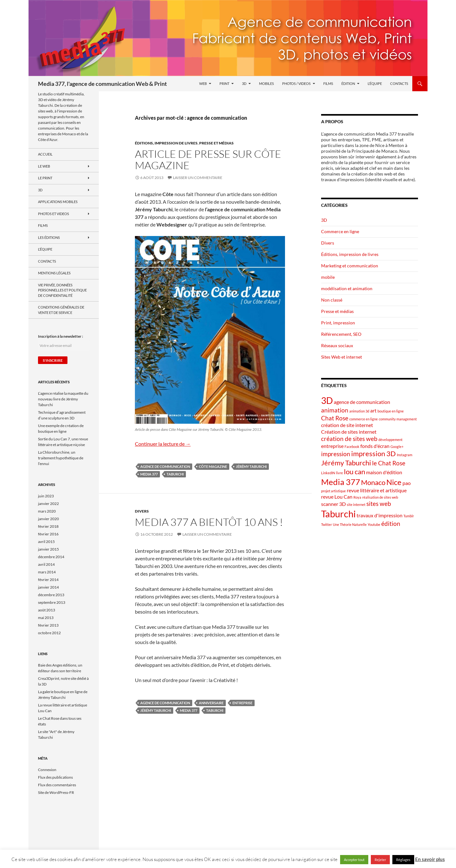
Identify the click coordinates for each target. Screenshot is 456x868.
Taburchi (175, 474)
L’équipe (375, 83)
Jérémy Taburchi (251, 466)
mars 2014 (47, 572)
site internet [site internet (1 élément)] (356, 504)
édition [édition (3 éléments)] (391, 523)
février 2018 (48, 526)
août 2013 (47, 610)
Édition (348, 83)
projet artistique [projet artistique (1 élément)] (333, 491)
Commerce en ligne (340, 231)
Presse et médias (216, 143)
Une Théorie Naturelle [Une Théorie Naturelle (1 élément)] (350, 524)
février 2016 (48, 534)
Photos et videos (54, 214)
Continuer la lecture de (163, 444)
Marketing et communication (350, 266)
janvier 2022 (48, 504)
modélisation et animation (347, 288)
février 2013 (48, 625)
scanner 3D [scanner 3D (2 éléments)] (333, 504)
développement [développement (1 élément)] (390, 440)
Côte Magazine (213, 466)
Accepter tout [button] (354, 860)
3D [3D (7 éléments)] (327, 400)
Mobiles (266, 83)
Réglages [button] (403, 860)
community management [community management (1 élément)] (398, 419)
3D (244, 83)
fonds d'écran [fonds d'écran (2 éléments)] (375, 446)
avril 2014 (46, 564)
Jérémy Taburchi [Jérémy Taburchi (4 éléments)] (346, 463)
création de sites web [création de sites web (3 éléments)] (349, 439)
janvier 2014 (48, 587)
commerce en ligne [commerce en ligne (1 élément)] (364, 419)
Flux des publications (55, 777)
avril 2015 (46, 542)
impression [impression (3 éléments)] (336, 454)
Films (328, 83)
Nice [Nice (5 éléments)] (394, 482)
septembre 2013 (52, 602)
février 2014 (48, 580)
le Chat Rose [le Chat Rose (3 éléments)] (389, 463)
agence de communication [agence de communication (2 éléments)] (362, 402)
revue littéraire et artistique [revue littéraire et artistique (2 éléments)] (377, 490)
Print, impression (338, 323)
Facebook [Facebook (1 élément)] (352, 447)
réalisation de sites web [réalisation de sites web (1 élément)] (380, 497)
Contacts (399, 83)
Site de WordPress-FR (56, 792)
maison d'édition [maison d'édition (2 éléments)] (384, 472)
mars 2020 (47, 511)
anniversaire (211, 703)
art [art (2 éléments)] (373, 410)
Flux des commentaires (57, 785)
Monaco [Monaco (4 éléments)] (373, 482)
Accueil (45, 154)
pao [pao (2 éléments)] (407, 483)
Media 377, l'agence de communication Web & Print (102, 84)
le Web (44, 166)
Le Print (45, 178)
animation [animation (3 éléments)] (335, 410)
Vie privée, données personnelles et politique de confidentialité (62, 290)
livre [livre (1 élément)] (339, 473)
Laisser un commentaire (198, 178)
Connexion (47, 770)
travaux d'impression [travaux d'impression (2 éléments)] (380, 515)
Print (224, 83)
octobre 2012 (49, 633)
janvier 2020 (48, 519)
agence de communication (165, 466)
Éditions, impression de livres (166, 143)
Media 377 (149, 474)
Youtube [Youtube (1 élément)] (374, 524)
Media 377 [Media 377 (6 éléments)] (341, 482)
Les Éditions (49, 237)
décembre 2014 (51, 557)
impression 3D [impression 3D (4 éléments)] (374, 453)
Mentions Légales (54, 273)
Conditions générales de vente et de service (61, 310)
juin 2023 (46, 496)
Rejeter (380, 860)
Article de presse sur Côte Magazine (208, 160)
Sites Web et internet (342, 357)
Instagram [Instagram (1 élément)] (405, 455)
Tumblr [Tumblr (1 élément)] (409, 516)
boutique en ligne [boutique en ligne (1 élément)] (391, 411)
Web (203, 83)
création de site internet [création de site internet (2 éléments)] (347, 425)
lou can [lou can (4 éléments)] (355, 472)
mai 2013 (46, 618)
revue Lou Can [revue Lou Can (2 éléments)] (337, 497)
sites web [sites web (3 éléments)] (379, 504)
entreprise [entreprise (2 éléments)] (332, 446)
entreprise (242, 703)
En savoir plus (430, 859)
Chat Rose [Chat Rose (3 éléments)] (335, 418)
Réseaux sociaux (337, 345)
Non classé (332, 300)
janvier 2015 (48, 549)
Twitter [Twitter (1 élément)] (326, 524)
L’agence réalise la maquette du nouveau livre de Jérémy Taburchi (63, 399)
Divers (142, 511)
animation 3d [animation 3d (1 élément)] (359, 411)
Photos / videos (296, 83)
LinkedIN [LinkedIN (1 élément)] (328, 473)
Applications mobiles (58, 202)
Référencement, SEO (341, 334)
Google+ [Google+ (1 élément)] (397, 447)
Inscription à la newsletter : (60, 336)
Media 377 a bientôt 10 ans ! (209, 522)
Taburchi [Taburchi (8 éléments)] (338, 514)
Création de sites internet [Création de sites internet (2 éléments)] (349, 432)
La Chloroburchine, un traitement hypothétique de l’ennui (61, 458)
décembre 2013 (51, 595)
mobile (328, 277)
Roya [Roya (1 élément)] (357, 497)
